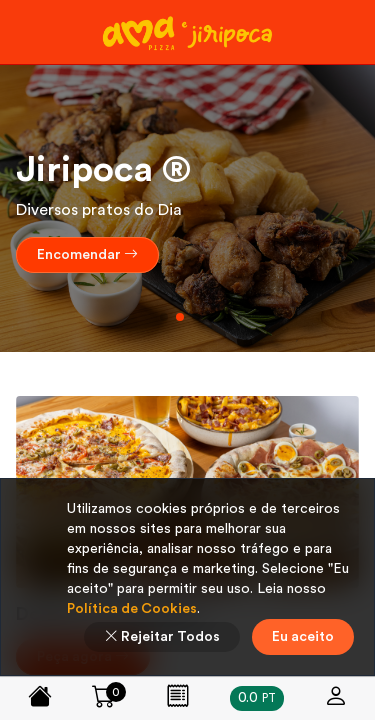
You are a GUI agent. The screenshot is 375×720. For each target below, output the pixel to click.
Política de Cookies (132, 609)
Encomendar (87, 255)
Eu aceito (303, 637)
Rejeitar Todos (162, 637)
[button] (164, 317)
